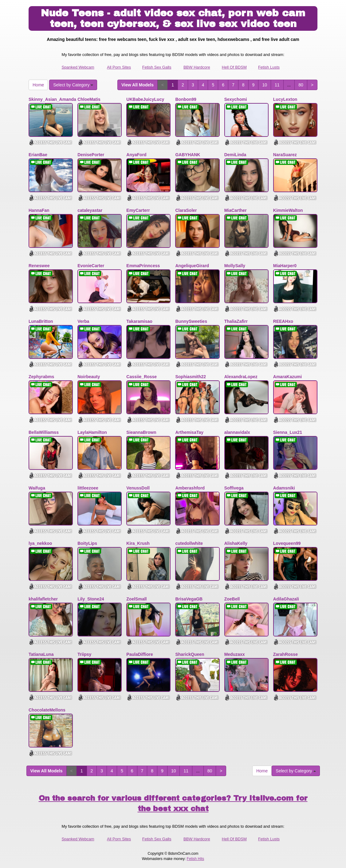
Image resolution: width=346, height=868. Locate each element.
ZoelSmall (136, 599)
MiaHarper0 (285, 266)
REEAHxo (283, 321)
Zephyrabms (41, 377)
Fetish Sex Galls (157, 67)
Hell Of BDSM (234, 67)
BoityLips (87, 543)
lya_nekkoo (40, 543)
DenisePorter (91, 155)
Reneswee (39, 266)
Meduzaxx (235, 654)
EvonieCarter (91, 266)
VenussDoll (138, 488)
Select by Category (73, 85)
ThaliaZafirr (236, 321)
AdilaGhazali (286, 599)
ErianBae (38, 155)
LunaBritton (41, 321)
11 (277, 85)
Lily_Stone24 (91, 599)
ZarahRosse (285, 654)
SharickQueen (190, 654)
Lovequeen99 (287, 543)
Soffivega (234, 488)
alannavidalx (237, 432)
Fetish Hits (196, 859)
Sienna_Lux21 (288, 432)
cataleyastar (90, 210)
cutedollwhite (189, 543)
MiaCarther (236, 210)
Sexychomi (236, 99)
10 (265, 85)
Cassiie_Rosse (142, 377)
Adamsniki (284, 488)
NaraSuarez (285, 155)
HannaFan (39, 210)
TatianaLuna (41, 654)
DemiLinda (235, 155)
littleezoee (88, 488)
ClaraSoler (186, 210)
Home (38, 85)
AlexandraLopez (241, 377)
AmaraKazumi (287, 377)
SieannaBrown (141, 432)
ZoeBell (232, 599)
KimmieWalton (288, 210)
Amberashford (190, 488)
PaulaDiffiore (140, 654)
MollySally (235, 266)
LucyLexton (285, 99)
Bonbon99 (186, 99)
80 (301, 85)
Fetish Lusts (269, 67)
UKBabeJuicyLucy (145, 99)
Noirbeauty (89, 377)
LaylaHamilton (92, 432)
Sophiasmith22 (191, 377)
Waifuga (37, 488)
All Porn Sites (119, 67)
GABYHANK (188, 155)
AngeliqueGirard (192, 266)
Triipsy (84, 654)
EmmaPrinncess (143, 266)
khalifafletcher (43, 599)
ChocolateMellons (47, 710)
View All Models (138, 85)
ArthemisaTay (189, 432)
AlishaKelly (236, 543)
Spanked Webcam (78, 67)
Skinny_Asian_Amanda (52, 99)
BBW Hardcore (197, 67)
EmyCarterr (138, 210)
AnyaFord (136, 155)
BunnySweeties (191, 321)
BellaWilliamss (44, 432)
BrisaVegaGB (189, 599)
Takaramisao (139, 321)
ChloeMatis (89, 99)
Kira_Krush (138, 543)
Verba (83, 321)
